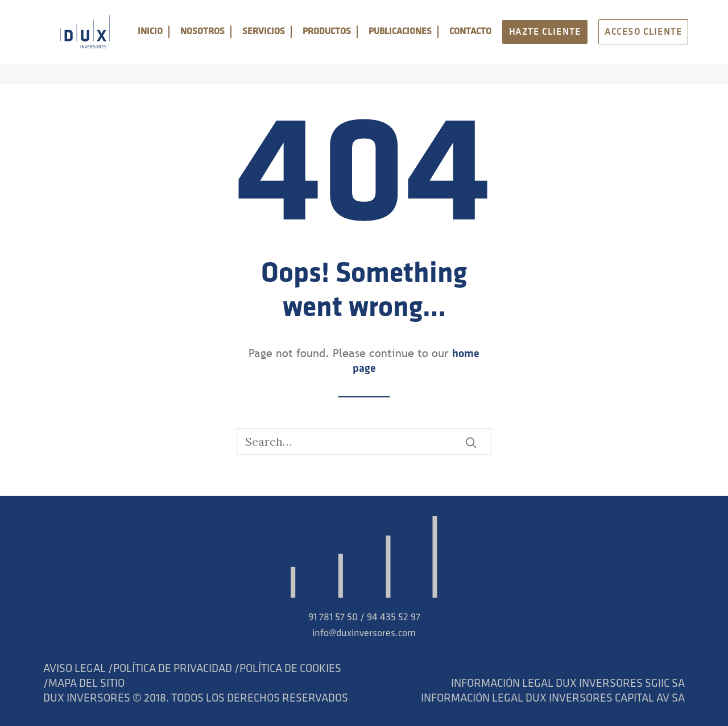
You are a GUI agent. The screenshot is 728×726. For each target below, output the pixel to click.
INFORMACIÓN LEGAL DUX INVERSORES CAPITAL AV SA (553, 699)
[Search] (364, 441)
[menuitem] (169, 42)
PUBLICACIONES (419, 43)
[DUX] (84, 42)
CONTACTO (486, 43)
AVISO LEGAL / (78, 669)
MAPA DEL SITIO (86, 684)
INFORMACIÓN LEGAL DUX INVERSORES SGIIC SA (568, 684)
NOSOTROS (221, 43)
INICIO (169, 43)
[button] (471, 442)
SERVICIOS (282, 43)
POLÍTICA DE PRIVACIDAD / (176, 669)
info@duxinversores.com (364, 634)
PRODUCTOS (346, 43)
